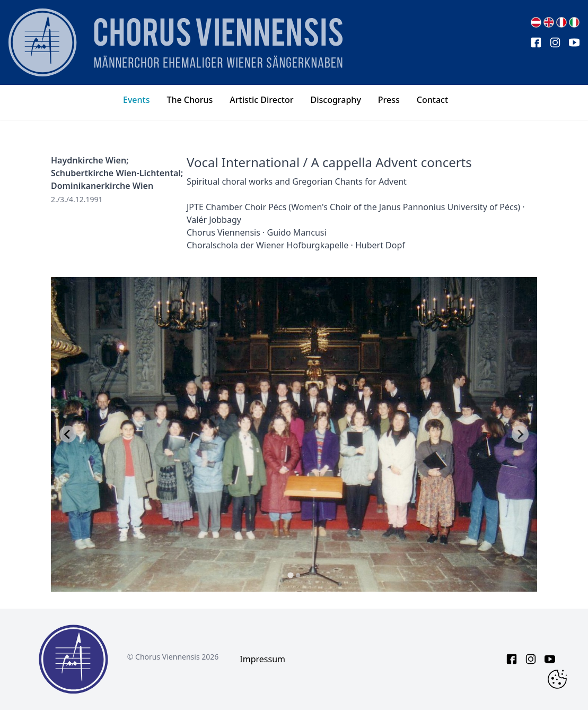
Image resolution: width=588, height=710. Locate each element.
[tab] (290, 575)
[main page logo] (175, 42)
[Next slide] (520, 434)
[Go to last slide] (68, 434)
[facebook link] (536, 42)
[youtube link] (574, 42)
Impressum (262, 659)
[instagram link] (555, 42)
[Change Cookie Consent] (557, 679)
